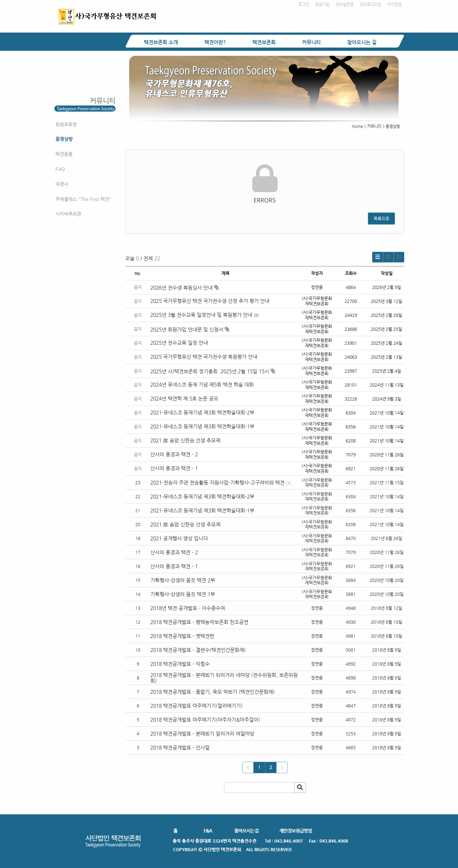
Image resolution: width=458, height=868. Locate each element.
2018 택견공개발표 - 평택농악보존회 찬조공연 (199, 622)
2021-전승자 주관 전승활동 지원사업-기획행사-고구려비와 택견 (217, 482)
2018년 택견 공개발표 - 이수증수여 (188, 608)
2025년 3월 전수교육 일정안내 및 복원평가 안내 (201, 315)
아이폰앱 (394, 4)
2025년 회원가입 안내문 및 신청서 (190, 329)
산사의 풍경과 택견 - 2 (174, 454)
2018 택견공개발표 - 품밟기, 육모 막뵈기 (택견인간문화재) (213, 692)
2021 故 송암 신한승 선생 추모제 (185, 440)
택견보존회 (264, 42)
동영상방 (64, 139)
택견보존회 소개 (161, 42)
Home (357, 126)
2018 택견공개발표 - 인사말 (180, 747)
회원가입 (322, 4)
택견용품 (64, 154)
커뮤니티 (311, 42)
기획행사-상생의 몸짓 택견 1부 (183, 594)
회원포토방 (66, 124)
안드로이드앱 (370, 4)
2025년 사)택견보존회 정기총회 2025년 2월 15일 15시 (213, 371)
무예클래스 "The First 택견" (83, 199)
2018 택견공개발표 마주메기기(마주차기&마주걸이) (205, 720)
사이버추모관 (68, 214)
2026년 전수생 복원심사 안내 (184, 288)
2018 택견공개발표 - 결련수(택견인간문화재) (198, 650)
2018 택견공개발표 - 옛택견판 (182, 636)
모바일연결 (345, 4)
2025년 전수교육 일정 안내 (180, 343)
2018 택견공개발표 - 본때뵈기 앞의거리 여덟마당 (202, 734)
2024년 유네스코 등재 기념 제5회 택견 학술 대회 (202, 384)
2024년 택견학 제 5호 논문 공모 (184, 398)
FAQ (60, 169)
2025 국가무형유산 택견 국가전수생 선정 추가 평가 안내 (210, 301)
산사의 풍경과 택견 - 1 (174, 468)
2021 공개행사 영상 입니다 (179, 538)
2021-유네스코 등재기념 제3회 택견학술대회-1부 (202, 426)
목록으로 (381, 219)
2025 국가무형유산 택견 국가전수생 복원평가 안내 (204, 357)
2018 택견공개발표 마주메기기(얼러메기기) (196, 706)
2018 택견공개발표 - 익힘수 (180, 664)
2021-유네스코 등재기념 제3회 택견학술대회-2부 (202, 412)
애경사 (62, 184)
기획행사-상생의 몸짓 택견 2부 (183, 580)
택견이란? (215, 42)
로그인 (304, 4)
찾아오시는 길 (362, 42)
